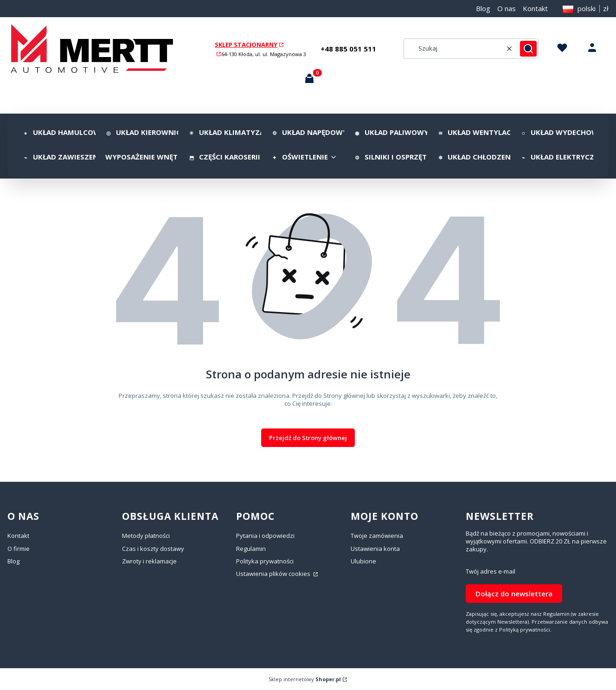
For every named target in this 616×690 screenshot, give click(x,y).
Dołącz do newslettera (514, 594)
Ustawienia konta (375, 549)
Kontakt (535, 8)
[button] (528, 49)
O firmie (19, 549)
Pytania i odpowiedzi (265, 536)
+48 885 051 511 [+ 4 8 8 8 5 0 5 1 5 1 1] (348, 49)
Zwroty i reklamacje (149, 561)
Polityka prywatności (265, 561)
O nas (507, 8)
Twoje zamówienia (377, 536)
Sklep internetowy (305, 679)
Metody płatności (146, 536)
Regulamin (251, 549)
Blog (483, 8)
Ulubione (363, 561)
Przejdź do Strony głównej (308, 438)
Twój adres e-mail (491, 572)
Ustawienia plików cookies (274, 574)
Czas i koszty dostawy (153, 549)
